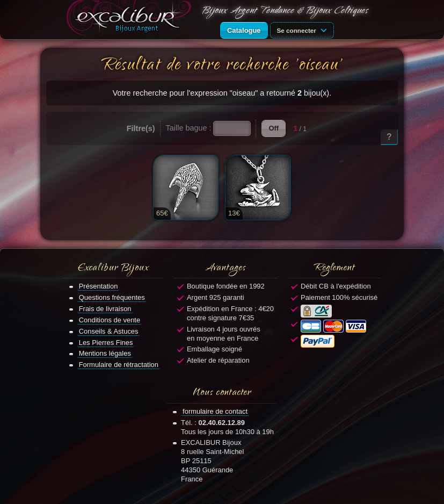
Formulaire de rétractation (119, 365)
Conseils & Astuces (109, 331)
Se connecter (304, 30)
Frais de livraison (105, 309)
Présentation (99, 286)
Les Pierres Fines (106, 343)
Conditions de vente (110, 320)
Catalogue (244, 30)
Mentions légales (105, 353)
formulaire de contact (215, 411)
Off (274, 128)
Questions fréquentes (112, 297)
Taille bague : (189, 128)
